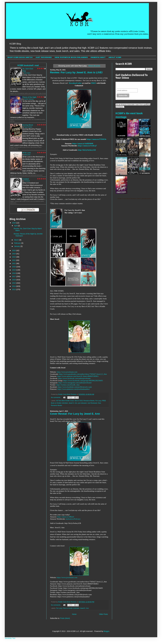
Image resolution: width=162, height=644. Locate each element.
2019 (14, 270)
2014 (14, 286)
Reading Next (98, 57)
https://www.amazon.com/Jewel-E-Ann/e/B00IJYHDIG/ (78, 376)
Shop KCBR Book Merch (20, 57)
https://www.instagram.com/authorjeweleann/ (75, 383)
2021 (14, 263)
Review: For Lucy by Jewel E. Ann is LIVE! (76, 72)
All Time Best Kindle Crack (65, 401)
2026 (14, 223)
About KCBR (115, 57)
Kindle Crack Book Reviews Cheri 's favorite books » (135, 199)
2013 (14, 289)
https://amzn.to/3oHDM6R (83, 143)
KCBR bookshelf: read (28, 65)
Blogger (106, 631)
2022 (14, 260)
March (17, 240)
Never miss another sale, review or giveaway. (132, 85)
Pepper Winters (28, 127)
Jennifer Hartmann (29, 99)
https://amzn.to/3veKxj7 (87, 146)
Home (74, 614)
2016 (14, 280)
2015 (14, 283)
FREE (94, 83)
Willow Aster (27, 155)
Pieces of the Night (29, 97)
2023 (14, 257)
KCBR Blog (15, 44)
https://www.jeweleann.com (67, 372)
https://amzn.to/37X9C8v (97, 139)
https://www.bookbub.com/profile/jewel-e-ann (75, 387)
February (18, 243)
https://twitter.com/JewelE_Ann (68, 385)
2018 (14, 273)
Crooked (26, 179)
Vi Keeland (27, 181)
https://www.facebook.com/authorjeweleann (74, 378)
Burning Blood (28, 125)
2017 (14, 276)
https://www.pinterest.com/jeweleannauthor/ (74, 389)
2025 (14, 250)
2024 (14, 254)
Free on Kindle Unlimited (71, 608)
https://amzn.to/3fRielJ (66, 517)
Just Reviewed (44, 57)
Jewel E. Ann (73, 403)
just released (82, 403)
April (16, 226)
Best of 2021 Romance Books (85, 401)
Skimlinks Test (10, 638)
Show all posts (94, 66)
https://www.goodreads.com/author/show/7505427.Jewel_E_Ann (83, 374)
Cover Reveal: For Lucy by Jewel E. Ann (75, 414)
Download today (75, 83)
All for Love (27, 153)
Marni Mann (27, 73)
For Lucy (98, 401)
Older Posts (103, 614)
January (17, 246)
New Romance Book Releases (71, 57)
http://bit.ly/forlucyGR (87, 150)
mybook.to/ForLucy (73, 519)
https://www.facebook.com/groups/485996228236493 (83, 380)
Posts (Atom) (65, 618)
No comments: (56, 397)
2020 (14, 267)
